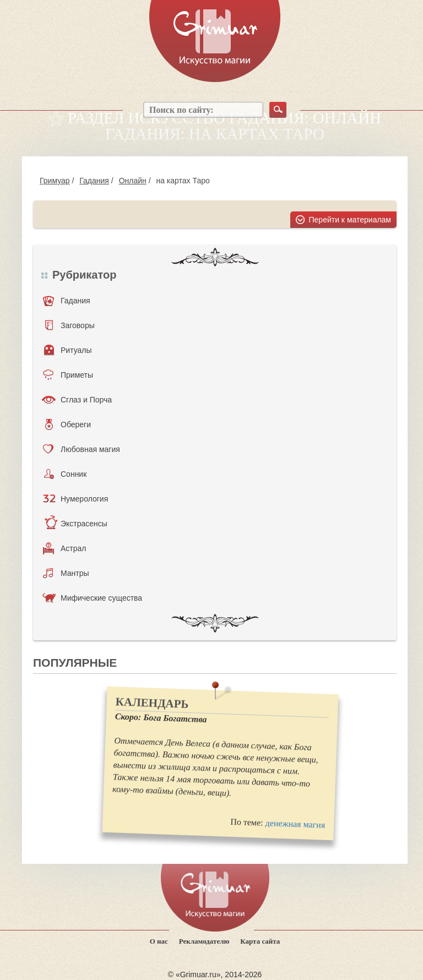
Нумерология (75, 499)
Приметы (68, 375)
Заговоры (70, 325)
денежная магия (295, 824)
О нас (159, 941)
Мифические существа (92, 598)
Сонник (65, 474)
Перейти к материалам (350, 220)
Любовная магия (82, 449)
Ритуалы (68, 350)
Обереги (68, 424)
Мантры (66, 573)
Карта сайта (260, 941)
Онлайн (133, 181)
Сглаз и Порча (77, 400)
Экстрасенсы (76, 524)
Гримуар (55, 181)
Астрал (65, 548)
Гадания (94, 181)
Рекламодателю (204, 941)
